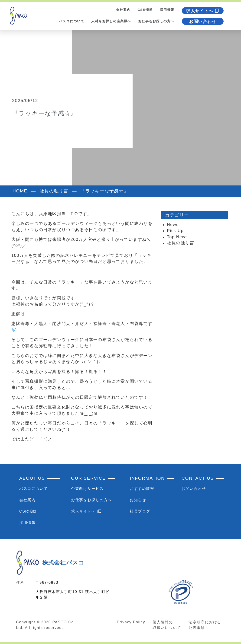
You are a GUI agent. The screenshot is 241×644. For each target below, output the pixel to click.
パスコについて (72, 21)
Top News (177, 237)
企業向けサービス (87, 489)
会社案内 (123, 10)
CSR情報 (145, 10)
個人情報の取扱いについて (167, 625)
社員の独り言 (181, 243)
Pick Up (175, 231)
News (173, 225)
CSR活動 (28, 511)
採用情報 (167, 10)
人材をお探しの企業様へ (111, 21)
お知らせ (138, 500)
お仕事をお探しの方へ (156, 21)
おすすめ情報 (142, 489)
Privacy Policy (131, 622)
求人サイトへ (203, 11)
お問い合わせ (203, 22)
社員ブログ (140, 511)
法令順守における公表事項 (205, 625)
